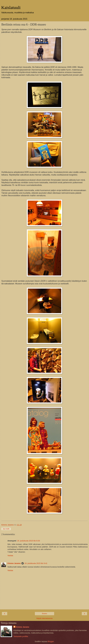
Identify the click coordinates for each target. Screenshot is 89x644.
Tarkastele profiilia (21, 636)
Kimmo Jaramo (14, 563)
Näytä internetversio (45, 618)
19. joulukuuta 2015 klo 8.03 (29, 541)
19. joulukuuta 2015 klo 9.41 (36, 563)
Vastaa (10, 555)
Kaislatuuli (11, 7)
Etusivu (44, 614)
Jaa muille (6, 529)
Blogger (51, 641)
